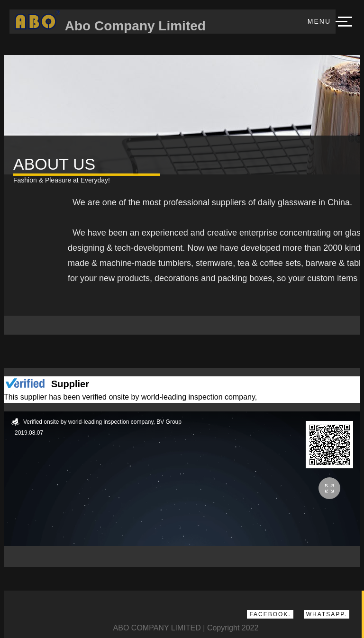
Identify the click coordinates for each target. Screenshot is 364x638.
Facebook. (270, 614)
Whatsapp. (327, 614)
